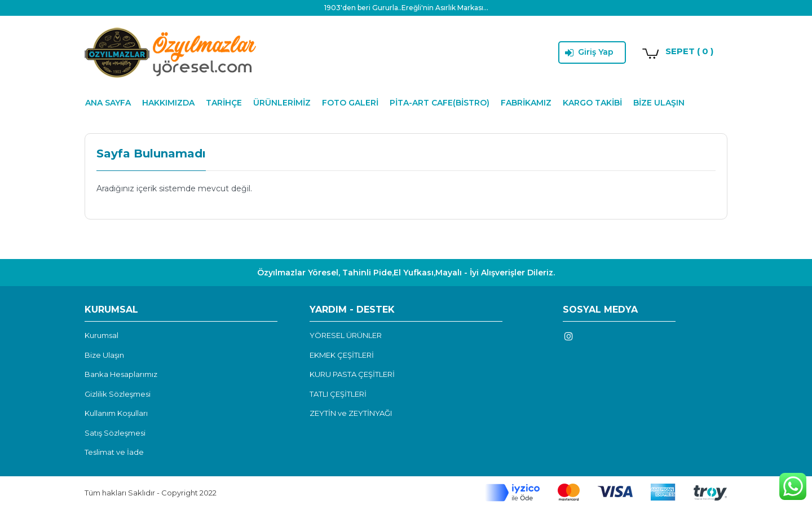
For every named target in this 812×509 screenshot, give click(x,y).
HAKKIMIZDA (168, 103)
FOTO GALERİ (350, 103)
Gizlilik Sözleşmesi (118, 394)
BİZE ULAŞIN (659, 103)
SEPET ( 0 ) (689, 51)
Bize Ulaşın (104, 355)
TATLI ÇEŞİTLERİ (338, 394)
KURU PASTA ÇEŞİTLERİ (352, 374)
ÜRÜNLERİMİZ (282, 103)
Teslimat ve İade (114, 452)
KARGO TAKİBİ (592, 103)
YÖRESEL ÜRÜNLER (346, 335)
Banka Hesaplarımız (121, 374)
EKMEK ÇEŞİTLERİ (342, 355)
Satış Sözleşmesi (115, 433)
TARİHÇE (224, 103)
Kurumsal (101, 335)
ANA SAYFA (108, 103)
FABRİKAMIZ (526, 103)
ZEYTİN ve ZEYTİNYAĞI (351, 413)
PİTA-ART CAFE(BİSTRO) (440, 103)
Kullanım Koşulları (116, 413)
